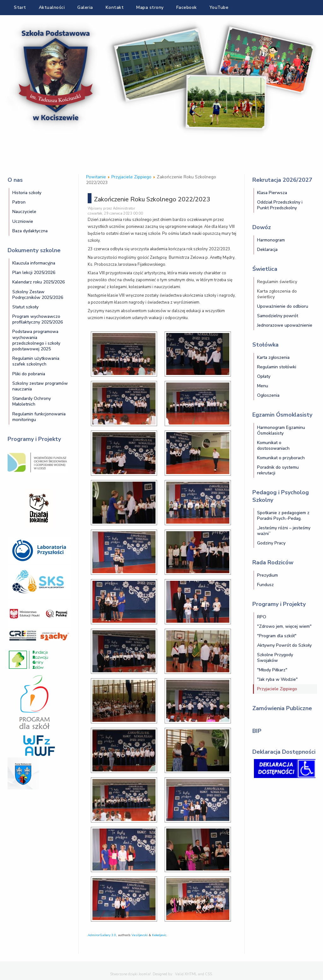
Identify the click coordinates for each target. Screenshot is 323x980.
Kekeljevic (159, 935)
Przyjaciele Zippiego (131, 177)
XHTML (191, 974)
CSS (208, 974)
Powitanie (96, 177)
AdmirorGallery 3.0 (102, 935)
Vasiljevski (140, 935)
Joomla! (145, 974)
